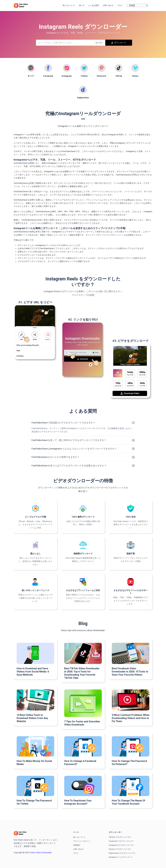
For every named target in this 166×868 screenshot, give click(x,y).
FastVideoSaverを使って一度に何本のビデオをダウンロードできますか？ (69, 440)
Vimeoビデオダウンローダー (120, 849)
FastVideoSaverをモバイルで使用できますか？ (55, 457)
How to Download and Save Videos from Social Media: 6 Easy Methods (33, 672)
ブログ (76, 853)
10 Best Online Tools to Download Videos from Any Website (32, 718)
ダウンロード (119, 43)
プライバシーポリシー (82, 841)
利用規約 (77, 845)
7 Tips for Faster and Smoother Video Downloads (82, 723)
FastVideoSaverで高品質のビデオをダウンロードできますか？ (63, 423)
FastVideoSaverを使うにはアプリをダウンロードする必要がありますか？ (69, 466)
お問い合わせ (78, 849)
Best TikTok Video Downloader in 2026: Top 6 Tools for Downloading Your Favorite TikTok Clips (82, 673)
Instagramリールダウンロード (121, 857)
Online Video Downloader (41, 853)
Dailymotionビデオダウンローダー (122, 853)
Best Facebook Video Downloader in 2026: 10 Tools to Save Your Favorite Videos (130, 672)
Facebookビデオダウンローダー (121, 841)
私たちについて (79, 837)
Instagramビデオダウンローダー (122, 845)
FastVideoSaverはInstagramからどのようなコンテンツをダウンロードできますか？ (74, 449)
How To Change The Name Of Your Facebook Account (129, 802)
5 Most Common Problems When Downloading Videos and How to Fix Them (131, 718)
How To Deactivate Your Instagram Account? (78, 802)
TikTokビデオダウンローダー (120, 837)
